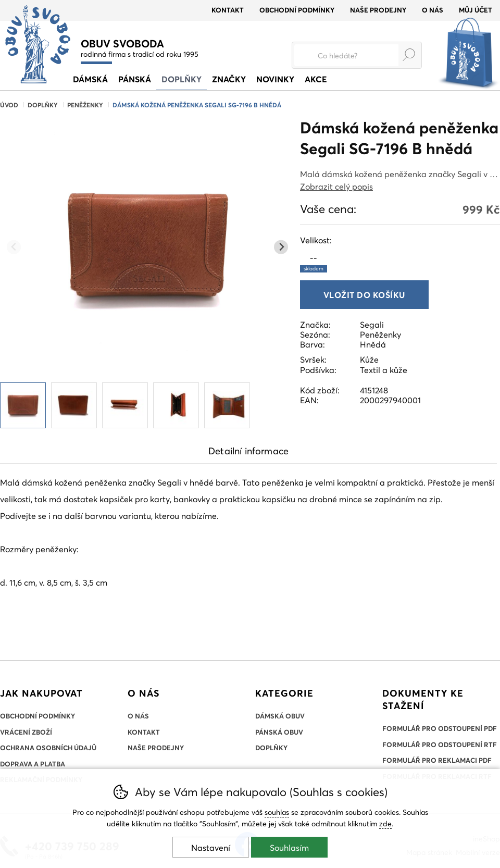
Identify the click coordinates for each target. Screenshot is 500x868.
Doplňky (43, 105)
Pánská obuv (279, 732)
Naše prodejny (378, 10)
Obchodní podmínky (297, 10)
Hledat (409, 55)
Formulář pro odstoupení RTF (440, 745)
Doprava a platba (33, 764)
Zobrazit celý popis (336, 186)
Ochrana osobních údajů (48, 748)
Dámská (90, 79)
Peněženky (85, 105)
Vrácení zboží (26, 732)
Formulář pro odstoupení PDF (440, 728)
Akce (316, 79)
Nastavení (211, 847)
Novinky (275, 79)
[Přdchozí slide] (14, 247)
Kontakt (228, 10)
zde (385, 823)
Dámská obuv (280, 716)
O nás (433, 10)
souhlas (277, 812)
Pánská (135, 79)
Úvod (9, 105)
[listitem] (23, 405)
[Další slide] (281, 247)
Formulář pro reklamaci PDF (437, 760)
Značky (229, 79)
